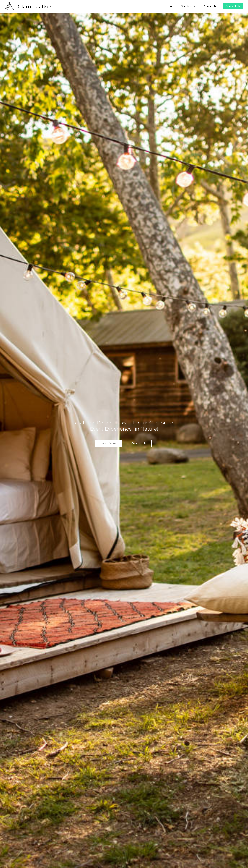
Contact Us (233, 6)
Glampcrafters (35, 6)
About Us (210, 6)
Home (168, 6)
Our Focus (188, 6)
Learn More (108, 443)
